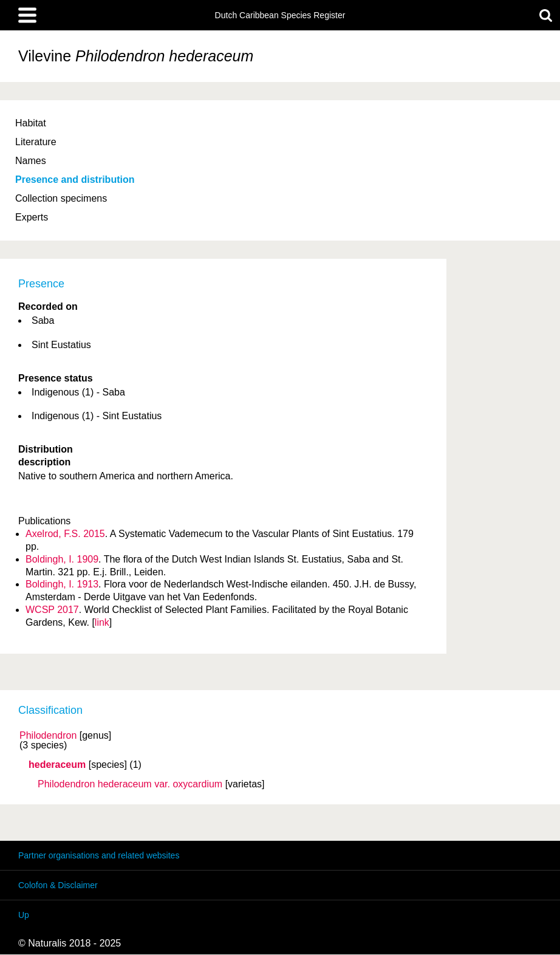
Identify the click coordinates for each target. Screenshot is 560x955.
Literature (36, 142)
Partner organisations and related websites (99, 855)
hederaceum (57, 765)
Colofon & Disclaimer (58, 885)
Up (24, 915)
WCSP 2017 (52, 610)
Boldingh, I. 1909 (62, 559)
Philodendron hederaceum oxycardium (130, 784)
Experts (32, 217)
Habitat (31, 123)
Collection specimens (61, 198)
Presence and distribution (75, 180)
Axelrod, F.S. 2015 (65, 534)
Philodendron (48, 736)
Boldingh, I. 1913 (62, 584)
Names (31, 161)
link (102, 622)
